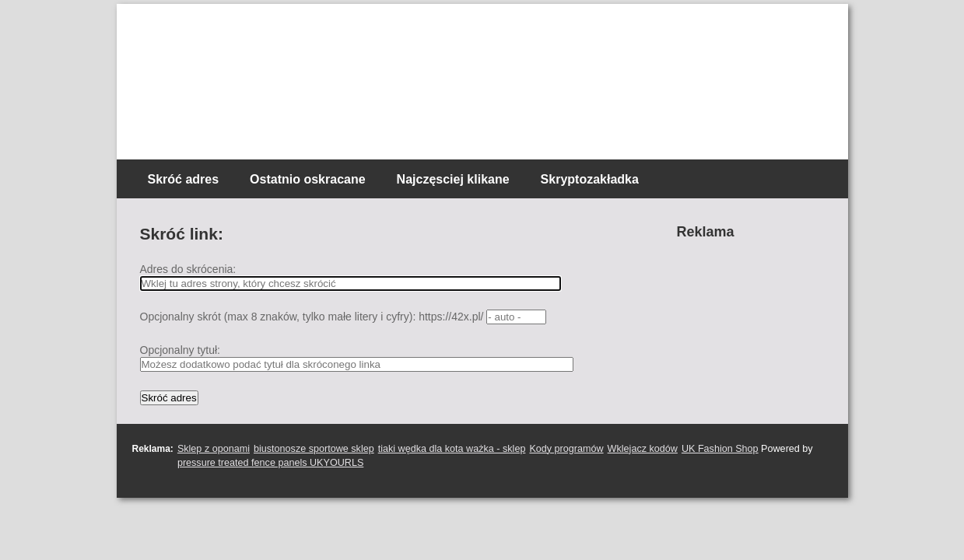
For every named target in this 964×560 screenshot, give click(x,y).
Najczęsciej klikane (453, 179)
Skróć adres (184, 179)
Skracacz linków (224, 31)
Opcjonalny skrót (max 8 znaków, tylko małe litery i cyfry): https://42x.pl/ (312, 317)
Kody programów (566, 449)
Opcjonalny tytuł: (181, 350)
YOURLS (344, 463)
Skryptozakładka (590, 179)
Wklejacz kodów (643, 449)
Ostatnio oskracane (308, 179)
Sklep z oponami (214, 449)
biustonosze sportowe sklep (314, 449)
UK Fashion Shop (720, 449)
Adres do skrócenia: (188, 269)
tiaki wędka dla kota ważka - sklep (452, 449)
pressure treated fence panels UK (251, 463)
